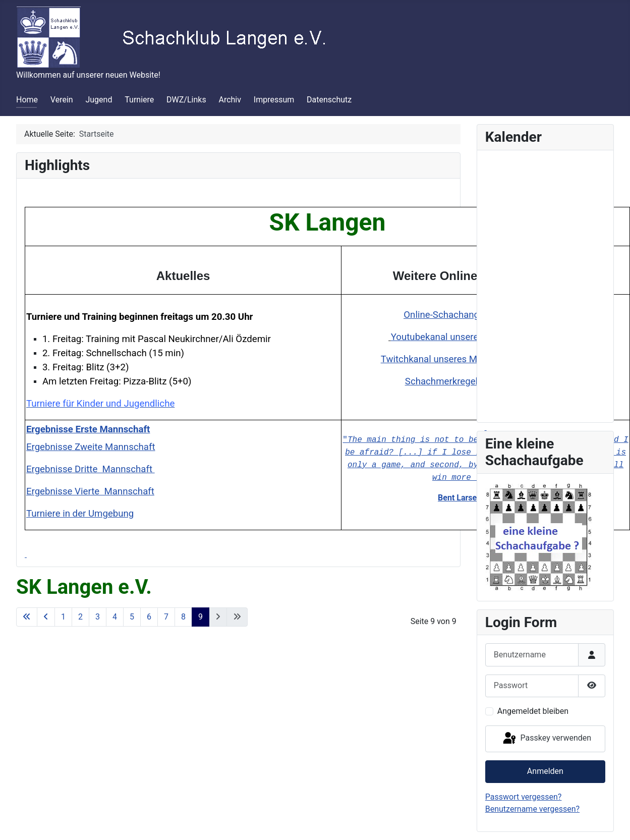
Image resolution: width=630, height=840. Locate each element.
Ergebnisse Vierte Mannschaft (90, 491)
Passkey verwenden (546, 739)
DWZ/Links (186, 100)
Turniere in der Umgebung (80, 514)
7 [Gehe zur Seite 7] (166, 617)
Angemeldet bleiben (533, 711)
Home (27, 100)
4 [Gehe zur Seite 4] (115, 617)
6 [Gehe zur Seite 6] (149, 617)
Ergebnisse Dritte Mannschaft (91, 469)
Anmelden (545, 771)
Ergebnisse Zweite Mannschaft (91, 447)
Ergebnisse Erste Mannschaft (88, 429)
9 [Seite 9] (201, 617)
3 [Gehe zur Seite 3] (98, 617)
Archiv (230, 100)
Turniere (139, 100)
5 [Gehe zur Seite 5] (132, 617)
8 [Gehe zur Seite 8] (183, 617)
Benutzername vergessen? (532, 809)
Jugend (99, 100)
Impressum (274, 100)
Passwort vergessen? (524, 797)
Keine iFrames (545, 285)
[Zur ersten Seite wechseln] (27, 617)
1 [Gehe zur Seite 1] (63, 617)
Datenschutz (329, 100)
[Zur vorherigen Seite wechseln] (46, 617)
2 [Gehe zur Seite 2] (80, 617)
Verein (62, 100)
